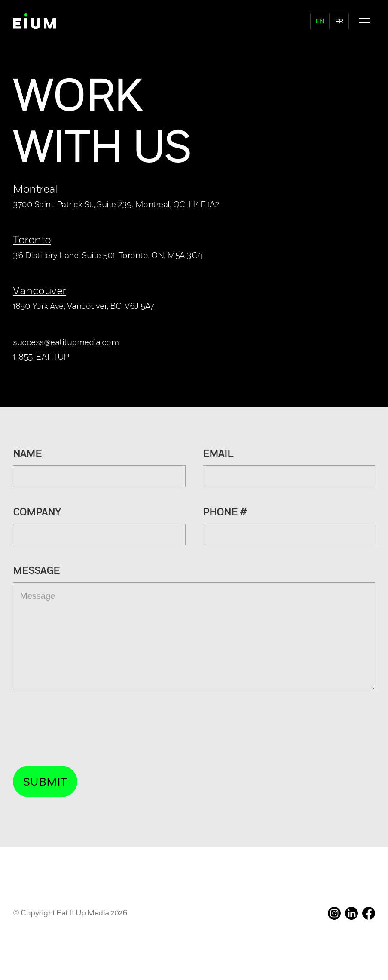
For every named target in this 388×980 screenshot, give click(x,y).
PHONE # (225, 513)
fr (339, 21)
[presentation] (78, 728)
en (320, 21)
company (37, 513)
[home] (34, 21)
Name (27, 454)
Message (36, 571)
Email (218, 454)
